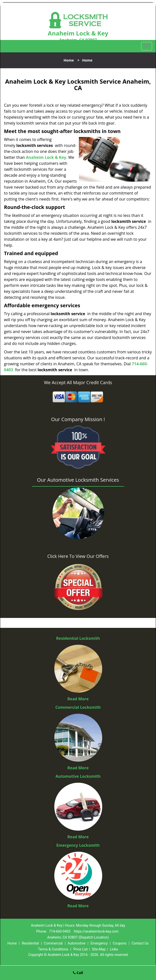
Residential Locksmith (78, 638)
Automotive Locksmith (78, 776)
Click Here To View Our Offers (78, 556)
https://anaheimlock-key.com (96, 931)
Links (114, 949)
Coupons (120, 943)
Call (78, 973)
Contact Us (140, 943)
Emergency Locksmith (78, 845)
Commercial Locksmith (78, 707)
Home (69, 60)
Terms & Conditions (53, 949)
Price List (81, 949)
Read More (78, 699)
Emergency (99, 943)
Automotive (77, 943)
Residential (30, 943)
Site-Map (99, 949)
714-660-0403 (60, 931)
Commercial (53, 943)
